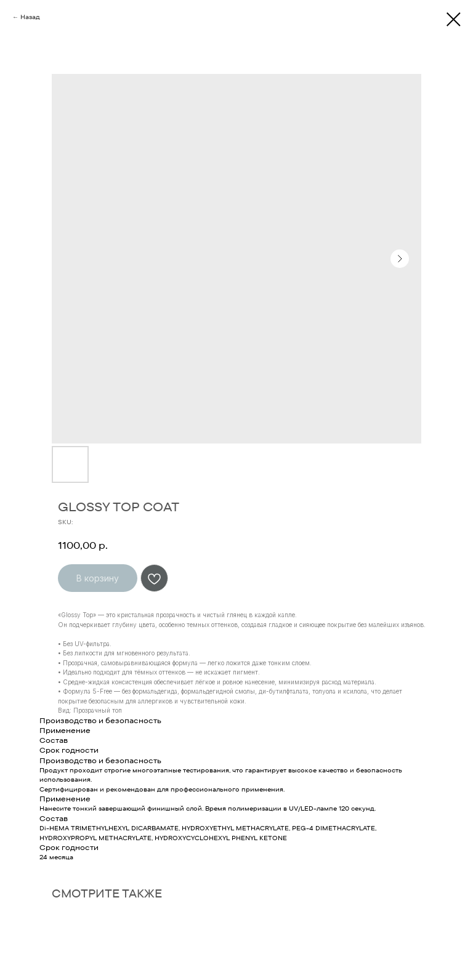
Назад (30, 17)
